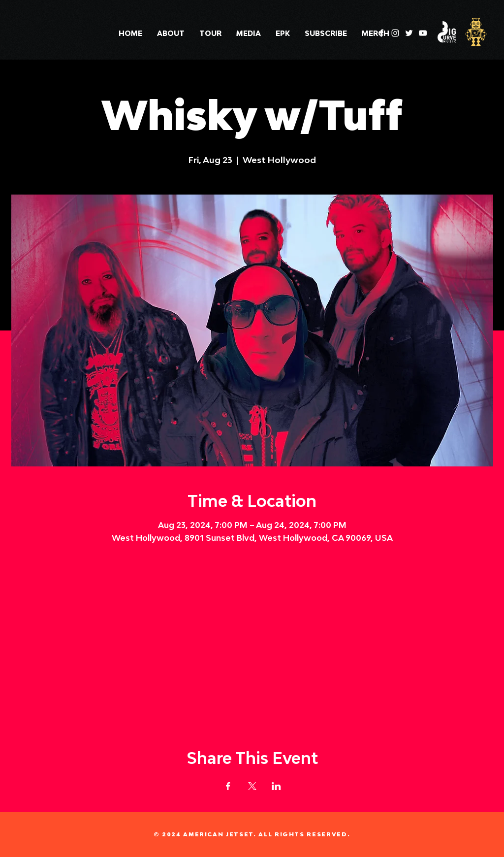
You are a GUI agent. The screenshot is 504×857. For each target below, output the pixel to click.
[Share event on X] (252, 786)
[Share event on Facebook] (228, 786)
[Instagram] (395, 33)
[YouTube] (423, 33)
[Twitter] (409, 33)
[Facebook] (381, 33)
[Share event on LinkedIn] (276, 786)
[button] (249, 33)
